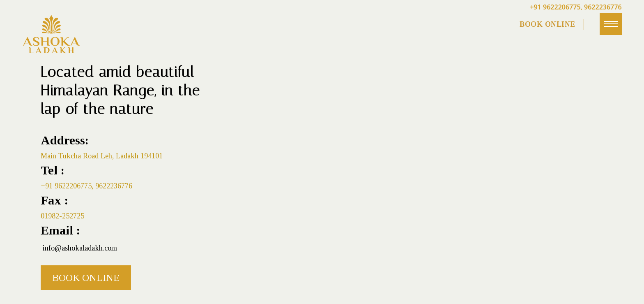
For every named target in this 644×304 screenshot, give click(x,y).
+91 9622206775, (556, 7)
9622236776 (603, 7)
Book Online (86, 278)
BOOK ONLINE (547, 24)
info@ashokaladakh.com (80, 248)
